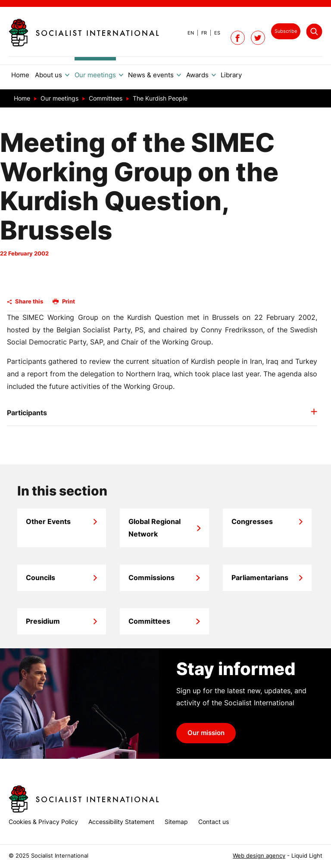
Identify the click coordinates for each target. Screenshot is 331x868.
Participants (27, 413)
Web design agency (259, 856)
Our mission (206, 733)
